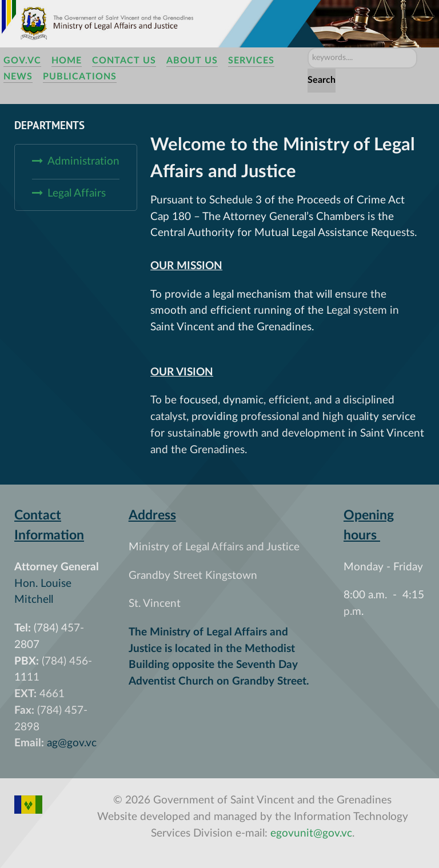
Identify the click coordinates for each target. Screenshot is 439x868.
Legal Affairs (77, 193)
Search (322, 80)
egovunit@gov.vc (311, 833)
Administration (83, 161)
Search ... (308, 48)
